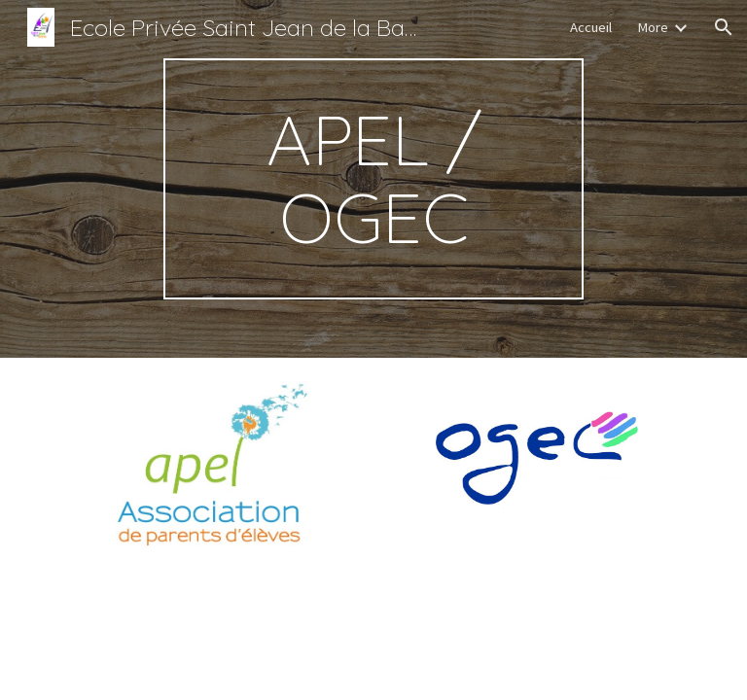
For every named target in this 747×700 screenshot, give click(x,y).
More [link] (653, 27)
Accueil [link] (591, 27)
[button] (724, 27)
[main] (373, 179)
